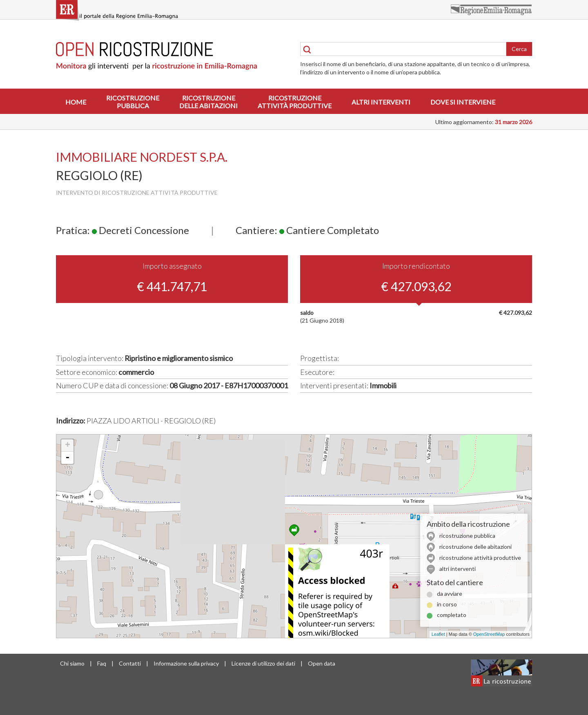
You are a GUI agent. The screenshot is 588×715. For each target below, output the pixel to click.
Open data (322, 663)
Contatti (130, 663)
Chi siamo (72, 663)
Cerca (519, 49)
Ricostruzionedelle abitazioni (208, 102)
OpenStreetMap (489, 634)
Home (76, 102)
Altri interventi (381, 102)
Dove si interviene (463, 102)
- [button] (67, 458)
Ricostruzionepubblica (133, 102)
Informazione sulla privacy (186, 663)
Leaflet (438, 634)
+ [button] (68, 445)
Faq (102, 663)
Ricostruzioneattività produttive (295, 102)
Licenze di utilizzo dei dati (263, 663)
